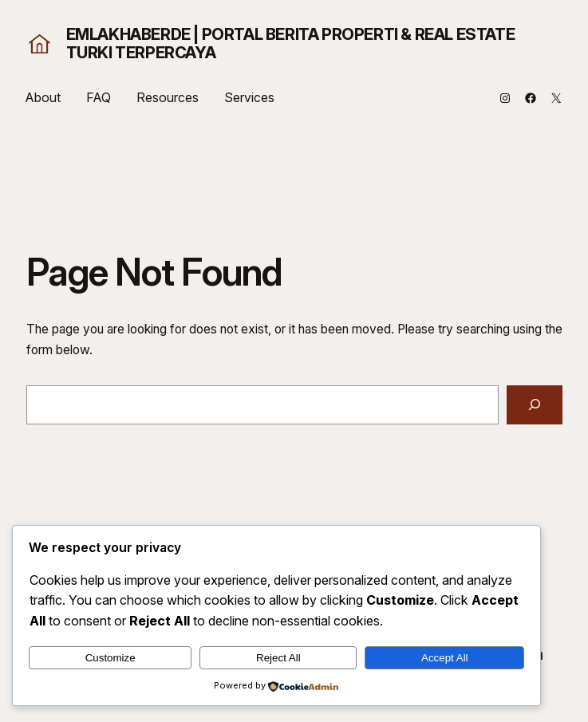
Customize (110, 658)
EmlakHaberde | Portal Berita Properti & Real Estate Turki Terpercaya (291, 43)
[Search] (535, 405)
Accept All (445, 658)
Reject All (278, 658)
